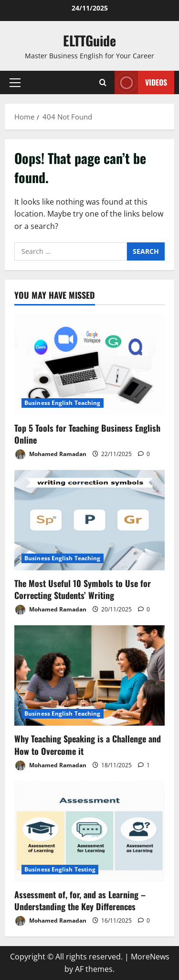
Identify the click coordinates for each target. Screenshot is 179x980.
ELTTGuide (89, 40)
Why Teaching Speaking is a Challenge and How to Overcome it (88, 745)
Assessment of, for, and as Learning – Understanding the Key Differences (80, 900)
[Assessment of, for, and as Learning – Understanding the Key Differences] (89, 831)
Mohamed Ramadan (50, 454)
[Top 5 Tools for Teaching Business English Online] (89, 365)
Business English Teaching (63, 403)
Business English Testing (60, 869)
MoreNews (150, 957)
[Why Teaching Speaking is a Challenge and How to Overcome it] (89, 675)
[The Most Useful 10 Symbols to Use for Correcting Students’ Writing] (89, 520)
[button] (15, 83)
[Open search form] (103, 82)
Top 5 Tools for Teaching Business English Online (87, 434)
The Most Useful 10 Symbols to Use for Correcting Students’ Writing (83, 589)
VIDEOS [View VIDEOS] (141, 82)
